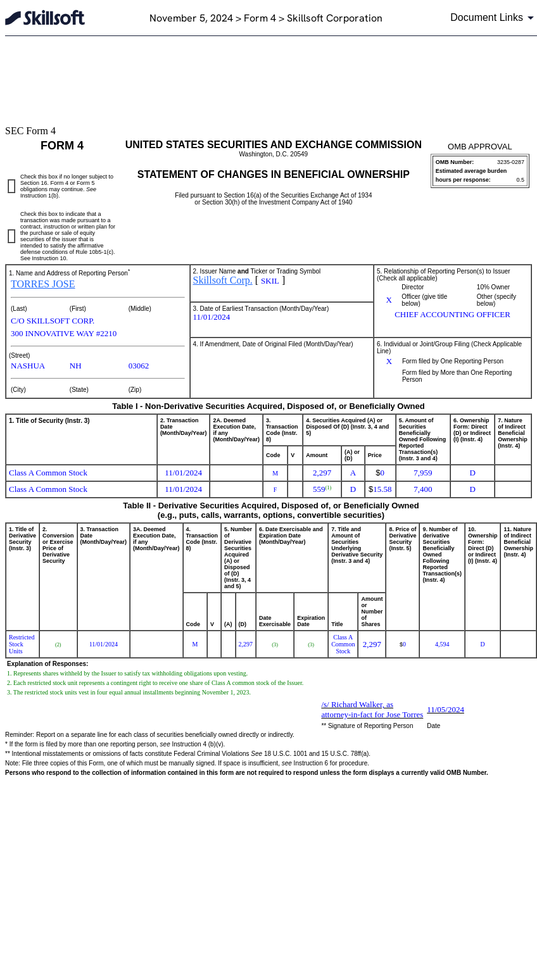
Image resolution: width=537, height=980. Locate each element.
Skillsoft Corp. (223, 280)
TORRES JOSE (43, 284)
